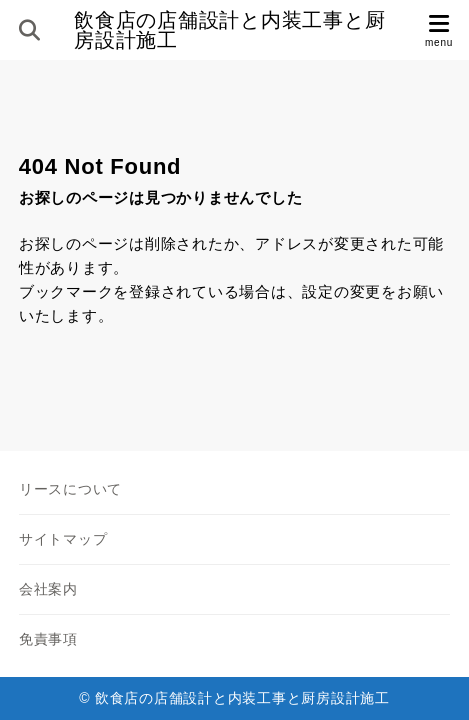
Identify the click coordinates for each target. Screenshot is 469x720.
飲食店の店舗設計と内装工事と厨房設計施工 (229, 30)
